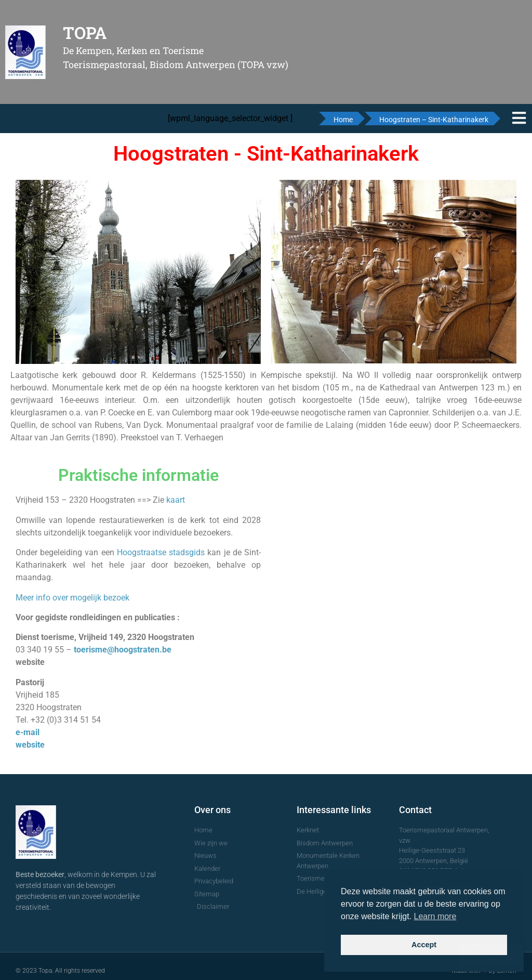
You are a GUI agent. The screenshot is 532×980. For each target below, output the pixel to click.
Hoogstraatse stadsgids (161, 552)
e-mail (28, 732)
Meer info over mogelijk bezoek (72, 598)
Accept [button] (424, 945)
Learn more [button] (435, 916)
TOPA (85, 32)
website (30, 745)
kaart (176, 500)
